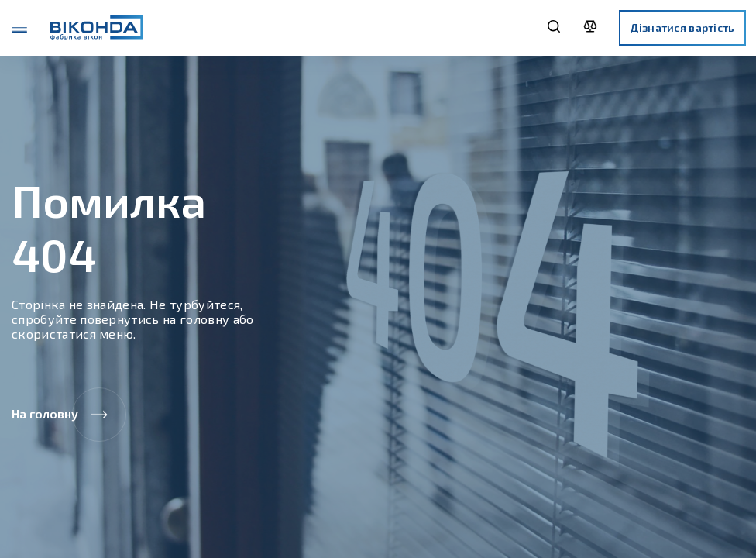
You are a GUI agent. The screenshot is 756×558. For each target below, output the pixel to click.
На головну (69, 415)
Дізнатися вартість (682, 28)
